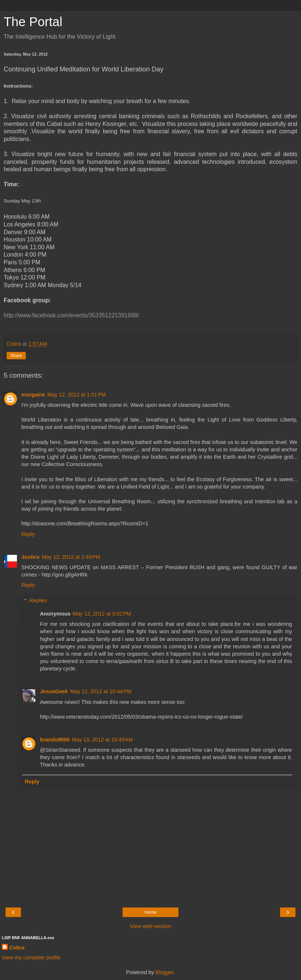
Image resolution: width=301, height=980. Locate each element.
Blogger (165, 972)
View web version (150, 926)
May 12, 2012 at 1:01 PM (77, 395)
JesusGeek (54, 691)
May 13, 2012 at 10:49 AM (102, 740)
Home (150, 912)
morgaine (33, 395)
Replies (38, 600)
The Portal (33, 22)
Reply (28, 534)
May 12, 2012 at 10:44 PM (101, 691)
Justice (31, 557)
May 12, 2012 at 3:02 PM (102, 614)
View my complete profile (31, 958)
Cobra (17, 948)
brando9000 (55, 740)
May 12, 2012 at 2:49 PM (71, 557)
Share (16, 356)
